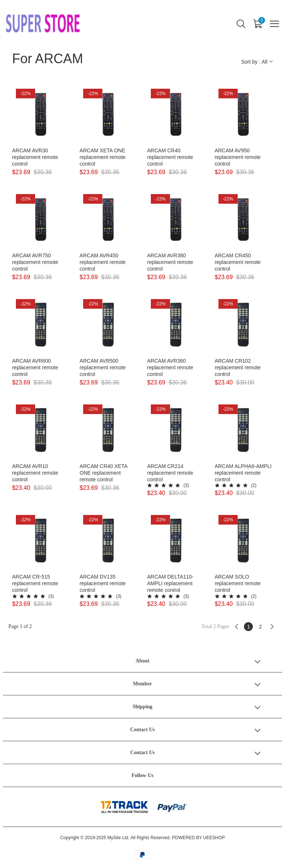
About (142, 661)
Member (142, 684)
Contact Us (142, 730)
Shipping (143, 707)
